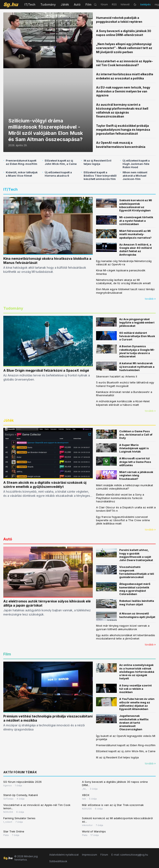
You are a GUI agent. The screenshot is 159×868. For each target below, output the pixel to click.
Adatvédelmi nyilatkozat (64, 855)
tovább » (150, 299)
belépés (146, 4)
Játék (65, 4)
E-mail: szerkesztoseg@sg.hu (130, 855)
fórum (104, 4)
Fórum (104, 855)
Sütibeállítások (58, 861)
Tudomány (48, 4)
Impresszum (90, 855)
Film (88, 4)
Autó (77, 4)
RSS (114, 4)
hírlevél (125, 4)
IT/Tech (30, 4)
